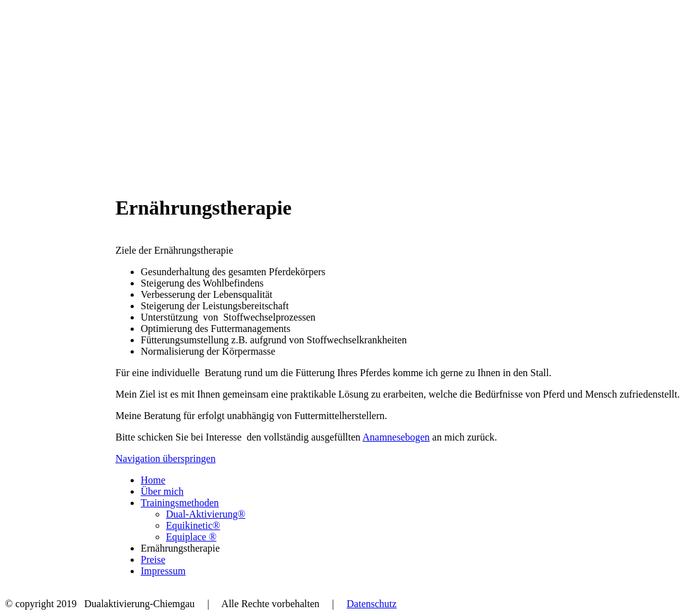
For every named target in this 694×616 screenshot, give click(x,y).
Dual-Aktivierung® (206, 514)
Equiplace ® (191, 537)
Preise (153, 560)
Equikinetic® (193, 525)
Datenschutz (372, 604)
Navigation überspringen (166, 459)
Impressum (163, 571)
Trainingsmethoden (180, 503)
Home (153, 480)
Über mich (162, 491)
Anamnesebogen (396, 437)
